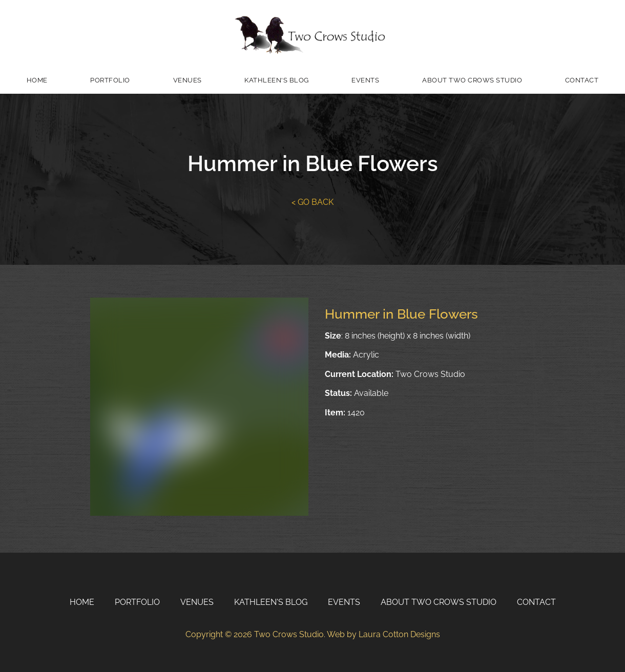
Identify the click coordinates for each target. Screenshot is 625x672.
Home (37, 80)
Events (365, 80)
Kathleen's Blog (277, 80)
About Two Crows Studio (472, 80)
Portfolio (110, 80)
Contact (582, 80)
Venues (187, 80)
